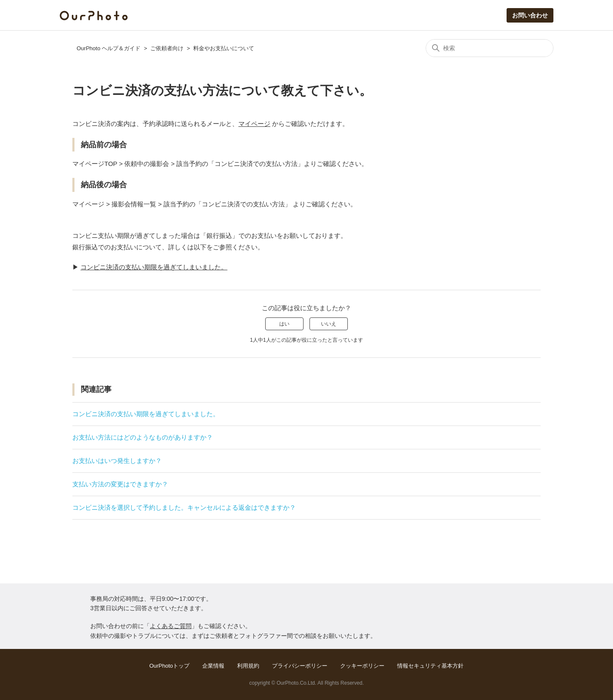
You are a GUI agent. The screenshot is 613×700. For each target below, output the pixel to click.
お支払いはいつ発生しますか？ (117, 461)
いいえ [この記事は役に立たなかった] (329, 324)
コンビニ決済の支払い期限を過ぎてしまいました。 (154, 267)
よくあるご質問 (171, 626)
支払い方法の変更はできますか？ (120, 484)
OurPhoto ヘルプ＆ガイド (109, 48)
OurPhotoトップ (170, 666)
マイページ (254, 124)
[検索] (490, 48)
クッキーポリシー (362, 666)
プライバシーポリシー (300, 666)
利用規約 (248, 666)
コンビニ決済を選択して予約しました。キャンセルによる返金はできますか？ (184, 507)
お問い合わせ (530, 15)
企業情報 (213, 666)
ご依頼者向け (167, 48)
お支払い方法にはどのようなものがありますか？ (143, 437)
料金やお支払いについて (224, 48)
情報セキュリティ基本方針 (430, 666)
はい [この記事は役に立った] (284, 324)
